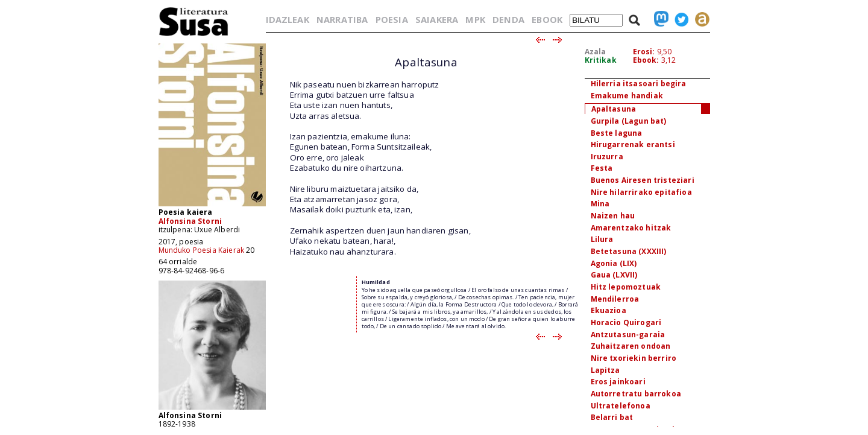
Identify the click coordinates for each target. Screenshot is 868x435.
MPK (475, 19)
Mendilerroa (615, 299)
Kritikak (601, 60)
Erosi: (644, 52)
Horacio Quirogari (626, 322)
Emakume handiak (627, 96)
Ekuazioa (609, 310)
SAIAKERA (437, 19)
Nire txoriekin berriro (634, 358)
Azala (596, 52)
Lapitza (605, 370)
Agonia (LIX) (614, 263)
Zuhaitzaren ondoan (631, 346)
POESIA (392, 19)
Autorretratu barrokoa (636, 394)
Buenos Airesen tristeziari (643, 180)
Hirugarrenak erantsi (633, 144)
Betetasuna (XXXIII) (629, 251)
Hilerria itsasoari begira (639, 84)
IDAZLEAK (288, 19)
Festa (602, 168)
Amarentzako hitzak (631, 228)
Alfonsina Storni (190, 221)
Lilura (602, 239)
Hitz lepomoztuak (626, 287)
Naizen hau (613, 216)
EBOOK (547, 19)
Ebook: (646, 60)
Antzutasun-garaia (628, 335)
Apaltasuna (614, 109)
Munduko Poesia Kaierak (202, 250)
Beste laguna (617, 133)
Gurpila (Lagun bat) (629, 121)
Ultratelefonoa (621, 406)
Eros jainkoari (618, 382)
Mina (600, 204)
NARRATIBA (342, 19)
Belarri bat (612, 417)
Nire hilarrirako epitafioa (641, 192)
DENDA (508, 19)
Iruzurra (607, 157)
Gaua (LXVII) (614, 275)
